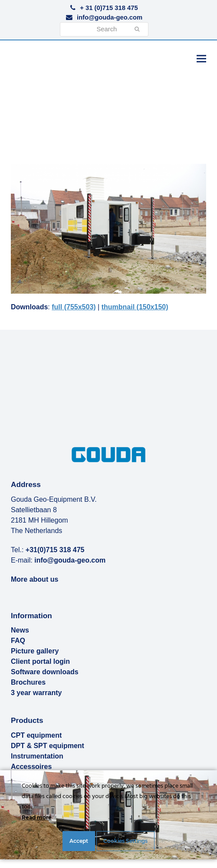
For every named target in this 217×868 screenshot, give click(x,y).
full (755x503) (74, 307)
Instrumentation (37, 756)
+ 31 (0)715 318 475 (109, 8)
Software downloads (45, 672)
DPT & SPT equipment (48, 746)
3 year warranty (36, 693)
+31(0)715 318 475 (55, 550)
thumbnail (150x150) (135, 307)
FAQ (18, 641)
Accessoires (31, 767)
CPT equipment (36, 735)
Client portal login (40, 661)
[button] (201, 58)
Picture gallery (35, 651)
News (20, 630)
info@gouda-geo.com (110, 17)
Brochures (28, 682)
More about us (35, 579)
